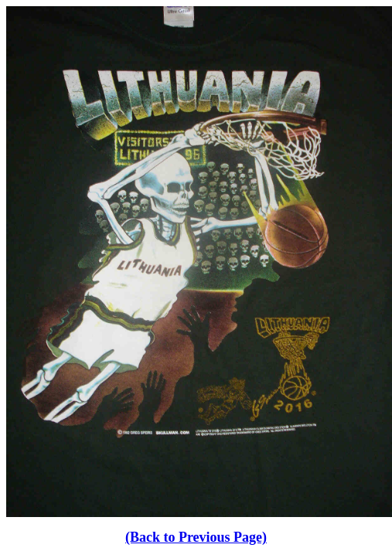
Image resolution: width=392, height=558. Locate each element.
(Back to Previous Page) (196, 537)
